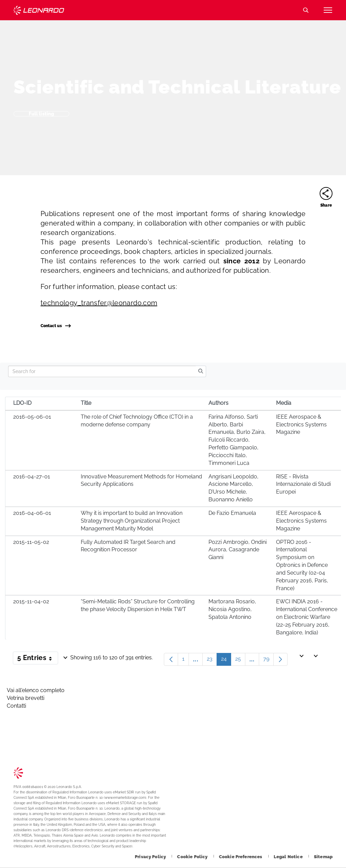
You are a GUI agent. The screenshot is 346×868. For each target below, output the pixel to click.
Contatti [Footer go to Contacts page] (16, 706)
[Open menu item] (328, 10)
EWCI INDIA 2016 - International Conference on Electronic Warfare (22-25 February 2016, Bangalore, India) (307, 617)
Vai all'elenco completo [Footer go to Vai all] (36, 690)
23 (212, 661)
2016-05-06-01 (32, 417)
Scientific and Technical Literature (177, 87)
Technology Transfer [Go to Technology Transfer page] (39, 10)
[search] (201, 371)
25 (240, 661)
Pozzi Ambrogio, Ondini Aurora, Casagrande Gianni (238, 550)
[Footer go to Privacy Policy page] (151, 857)
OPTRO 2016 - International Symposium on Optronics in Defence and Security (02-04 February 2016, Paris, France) (302, 565)
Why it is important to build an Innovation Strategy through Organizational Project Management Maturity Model (132, 521)
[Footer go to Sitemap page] (323, 857)
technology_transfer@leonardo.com (99, 303)
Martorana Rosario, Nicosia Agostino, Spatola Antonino (232, 609)
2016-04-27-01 (32, 477)
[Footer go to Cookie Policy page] (193, 857)
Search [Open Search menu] (306, 10)
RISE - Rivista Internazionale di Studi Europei (303, 484)
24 (226, 661)
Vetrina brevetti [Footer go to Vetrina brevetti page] (26, 698)
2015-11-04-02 (31, 601)
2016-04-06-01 (32, 513)
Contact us (56, 326)
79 (268, 661)
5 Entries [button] (38, 659)
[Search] (102, 371)
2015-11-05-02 (31, 542)
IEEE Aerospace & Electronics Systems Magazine (301, 425)
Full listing (42, 114)
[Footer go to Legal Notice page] (289, 857)
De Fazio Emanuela (232, 513)
